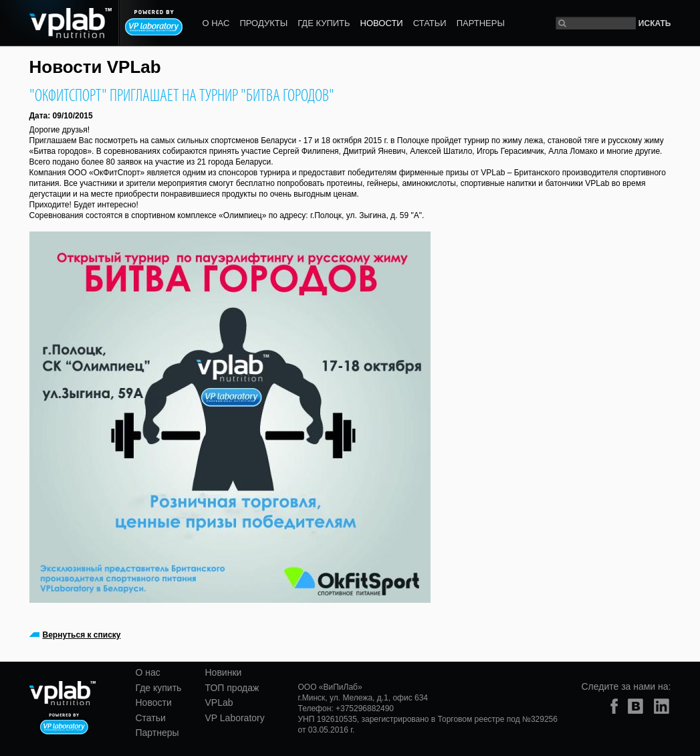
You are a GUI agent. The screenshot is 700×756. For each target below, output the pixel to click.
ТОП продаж (232, 688)
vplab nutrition (63, 694)
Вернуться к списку (82, 635)
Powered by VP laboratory (154, 23)
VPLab (219, 702)
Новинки (224, 672)
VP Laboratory (235, 718)
